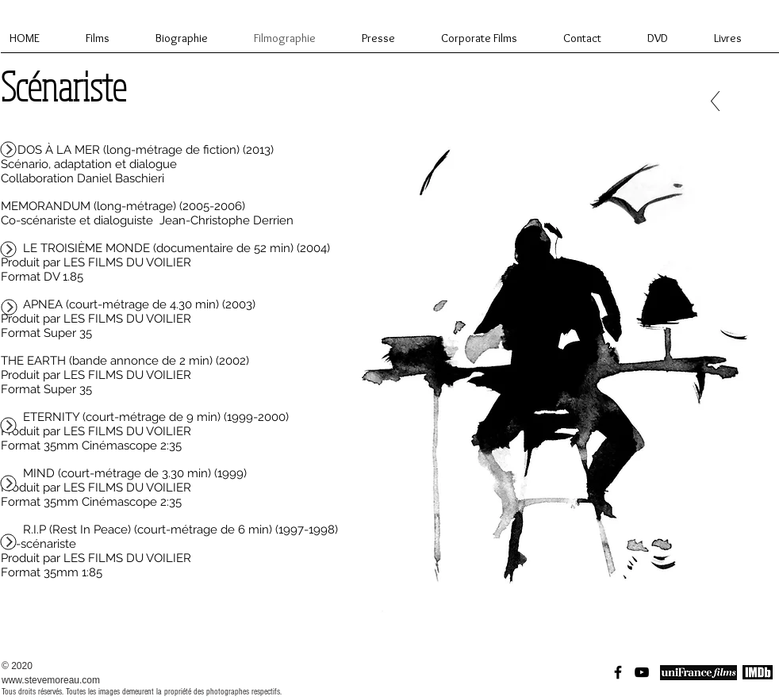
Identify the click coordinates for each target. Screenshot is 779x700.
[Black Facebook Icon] (618, 672)
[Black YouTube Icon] (642, 672)
